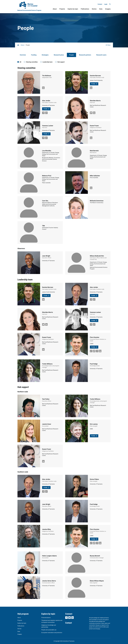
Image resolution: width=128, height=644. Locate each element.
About (55, 9)
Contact (100, 4)
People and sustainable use (49, 630)
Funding (34, 55)
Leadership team (48, 62)
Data (101, 9)
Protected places (46, 618)
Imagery (108, 9)
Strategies (45, 55)
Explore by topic (73, 9)
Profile (93, 84)
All (20, 62)
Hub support (61, 62)
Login (106, 4)
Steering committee (32, 62)
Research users (101, 55)
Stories (94, 9)
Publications (85, 9)
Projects (62, 9)
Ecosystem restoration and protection (52, 633)
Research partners (85, 55)
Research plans (59, 55)
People (71, 55)
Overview (23, 55)
